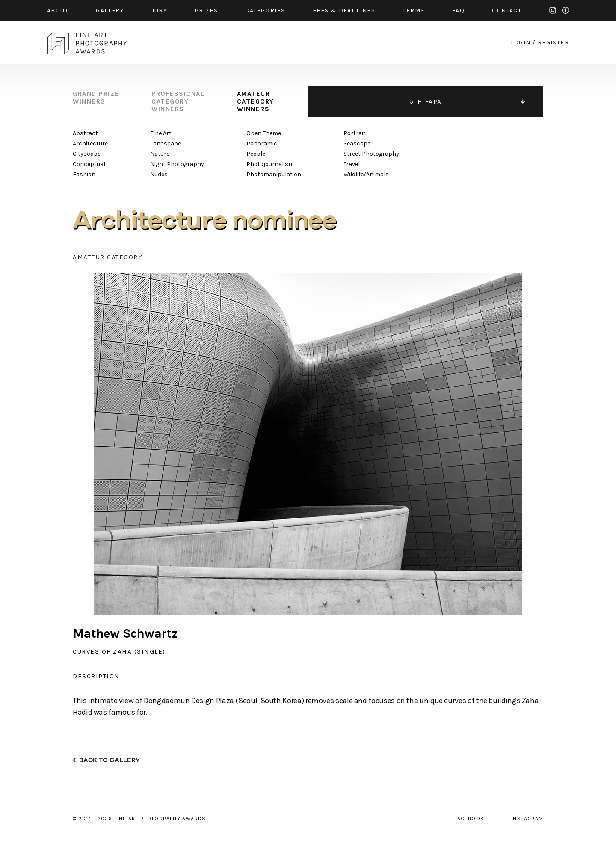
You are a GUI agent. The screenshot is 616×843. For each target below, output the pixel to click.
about (58, 10)
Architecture (90, 143)
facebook (566, 10)
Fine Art (161, 133)
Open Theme (264, 133)
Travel (352, 164)
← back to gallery (106, 760)
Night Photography (177, 164)
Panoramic (262, 143)
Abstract (85, 133)
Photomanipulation (274, 174)
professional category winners (178, 101)
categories (265, 10)
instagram (553, 10)
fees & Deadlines (344, 10)
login (521, 43)
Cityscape (87, 154)
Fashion (84, 174)
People (256, 154)
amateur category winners (255, 101)
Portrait (355, 133)
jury (159, 10)
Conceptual (89, 164)
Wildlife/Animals (366, 174)
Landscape (166, 143)
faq (458, 10)
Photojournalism (270, 164)
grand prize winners (96, 98)
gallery (110, 10)
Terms (413, 10)
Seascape (357, 143)
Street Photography (371, 154)
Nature (160, 154)
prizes (206, 10)
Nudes (159, 174)
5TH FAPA (426, 101)
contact (507, 10)
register (553, 43)
